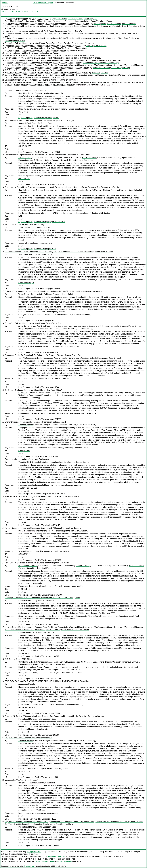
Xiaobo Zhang (106, 21)
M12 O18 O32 (24, 179)
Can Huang (40, 70)
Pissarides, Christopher (77, 19)
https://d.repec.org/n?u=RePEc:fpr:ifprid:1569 (37, 819)
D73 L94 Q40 (24, 771)
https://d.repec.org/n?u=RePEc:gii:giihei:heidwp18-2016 (42, 494)
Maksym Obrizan (8, 11)
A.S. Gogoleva (100, 24)
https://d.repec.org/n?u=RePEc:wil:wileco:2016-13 (39, 525)
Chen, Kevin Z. (124, 38)
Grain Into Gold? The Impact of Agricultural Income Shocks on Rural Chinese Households (42, 55)
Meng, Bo (131, 33)
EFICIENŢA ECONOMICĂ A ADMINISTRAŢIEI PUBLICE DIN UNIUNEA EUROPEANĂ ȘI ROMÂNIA (47, 73)
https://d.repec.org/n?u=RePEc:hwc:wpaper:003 (38, 777)
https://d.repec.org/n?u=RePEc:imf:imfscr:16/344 (39, 735)
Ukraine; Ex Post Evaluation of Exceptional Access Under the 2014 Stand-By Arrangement (42, 63)
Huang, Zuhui (19, 41)
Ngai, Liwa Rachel (59, 19)
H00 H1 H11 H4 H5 (27, 707)
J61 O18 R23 (24, 112)
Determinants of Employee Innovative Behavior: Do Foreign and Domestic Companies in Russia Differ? (48, 24)
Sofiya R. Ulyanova (94, 190)
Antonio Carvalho (77, 51)
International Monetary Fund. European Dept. (111, 68)
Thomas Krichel (29, 866)
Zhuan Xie (95, 21)
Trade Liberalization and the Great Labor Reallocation (27, 53)
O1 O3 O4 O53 (25, 146)
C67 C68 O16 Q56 (26, 283)
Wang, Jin (93, 19)
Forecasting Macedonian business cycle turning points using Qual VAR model (37, 60)
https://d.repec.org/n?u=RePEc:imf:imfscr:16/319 (39, 656)
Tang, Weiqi (121, 33)
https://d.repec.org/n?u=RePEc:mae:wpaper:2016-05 (40, 595)
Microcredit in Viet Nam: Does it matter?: (22, 80)
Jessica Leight (88, 55)
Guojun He (70, 48)
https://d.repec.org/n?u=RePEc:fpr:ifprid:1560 (37, 320)
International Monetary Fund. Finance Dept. (101, 63)
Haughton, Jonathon (50, 80)
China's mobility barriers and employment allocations (27, 19)
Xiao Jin (49, 70)
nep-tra (5, 3)
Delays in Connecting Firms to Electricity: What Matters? (28, 77)
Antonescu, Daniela (100, 73)
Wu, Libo (139, 33)
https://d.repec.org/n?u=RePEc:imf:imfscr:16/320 (39, 624)
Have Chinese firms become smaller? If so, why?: (25, 31)
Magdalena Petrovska (81, 60)
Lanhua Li (57, 70)
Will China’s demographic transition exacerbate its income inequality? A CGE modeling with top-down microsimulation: (54, 38)
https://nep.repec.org (56, 856)
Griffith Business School (45, 861)
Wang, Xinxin (111, 38)
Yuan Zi (56, 53)
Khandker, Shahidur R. (69, 80)
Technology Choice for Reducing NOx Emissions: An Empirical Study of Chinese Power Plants (44, 46)
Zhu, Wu (78, 31)
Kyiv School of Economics (27, 11)
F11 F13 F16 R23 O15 (28, 488)
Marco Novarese (115, 856)
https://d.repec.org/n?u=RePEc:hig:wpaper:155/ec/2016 (42, 222)
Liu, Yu (8, 36)
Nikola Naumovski (114, 60)
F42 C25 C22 (24, 589)
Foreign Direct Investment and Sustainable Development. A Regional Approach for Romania (43, 58)
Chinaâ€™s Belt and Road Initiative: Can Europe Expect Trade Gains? (34, 43)
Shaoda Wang (81, 48)
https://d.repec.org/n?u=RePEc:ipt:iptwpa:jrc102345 (40, 679)
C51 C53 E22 (24, 554)
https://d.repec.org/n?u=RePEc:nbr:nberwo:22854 (39, 152)
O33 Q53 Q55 (24, 381)
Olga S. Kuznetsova (130, 26)
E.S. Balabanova (114, 24)
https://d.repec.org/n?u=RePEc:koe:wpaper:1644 (39, 387)
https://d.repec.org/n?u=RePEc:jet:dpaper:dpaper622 (40, 288)
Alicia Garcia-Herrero (75, 43)
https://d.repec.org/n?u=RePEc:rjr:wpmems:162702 (40, 560)
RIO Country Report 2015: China (18, 70)
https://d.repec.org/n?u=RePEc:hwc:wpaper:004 (38, 456)
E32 (20, 216)
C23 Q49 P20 (24, 451)
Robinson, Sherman (52, 294)
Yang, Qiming (55, 31)
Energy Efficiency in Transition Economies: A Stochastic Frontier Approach (35, 51)
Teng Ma (90, 46)
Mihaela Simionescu (93, 58)
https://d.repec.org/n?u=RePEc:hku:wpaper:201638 (40, 352)
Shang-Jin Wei (83, 21)
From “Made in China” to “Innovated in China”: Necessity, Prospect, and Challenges (39, 21)
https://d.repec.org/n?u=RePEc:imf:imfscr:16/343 (39, 845)
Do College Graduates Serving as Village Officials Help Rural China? (33, 48)
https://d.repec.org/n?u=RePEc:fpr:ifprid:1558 (37, 249)
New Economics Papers (43, 3)
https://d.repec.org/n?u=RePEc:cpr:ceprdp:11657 (39, 118)
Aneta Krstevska (98, 60)
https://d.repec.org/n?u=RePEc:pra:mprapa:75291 (39, 713)
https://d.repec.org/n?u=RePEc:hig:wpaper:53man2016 (41, 184)
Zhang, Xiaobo (67, 31)
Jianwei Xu (90, 43)
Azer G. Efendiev (129, 24)
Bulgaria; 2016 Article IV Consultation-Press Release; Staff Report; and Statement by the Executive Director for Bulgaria (54, 75)
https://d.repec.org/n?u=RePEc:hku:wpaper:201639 (40, 419)
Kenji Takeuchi (100, 46)
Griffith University (65, 861)
